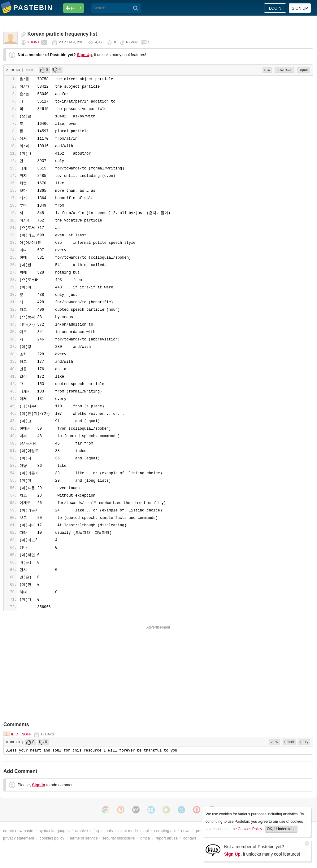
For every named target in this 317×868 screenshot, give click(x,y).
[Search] (136, 8)
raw (267, 70)
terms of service (84, 838)
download (284, 70)
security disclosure (118, 838)
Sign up (300, 8)
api (146, 831)
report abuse (167, 838)
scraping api (165, 831)
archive (82, 831)
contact (190, 838)
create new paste (18, 831)
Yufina (33, 42)
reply (304, 742)
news (186, 831)
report (304, 70)
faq (96, 831)
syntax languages (54, 831)
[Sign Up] (213, 850)
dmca (145, 838)
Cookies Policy (250, 829)
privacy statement (19, 838)
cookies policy (52, 838)
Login (275, 8)
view (275, 742)
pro (199, 831)
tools (109, 831)
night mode (128, 831)
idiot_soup (21, 734)
